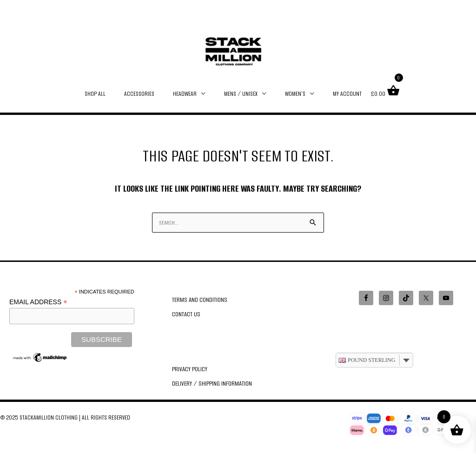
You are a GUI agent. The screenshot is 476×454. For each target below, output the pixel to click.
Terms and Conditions (199, 300)
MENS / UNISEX (238, 94)
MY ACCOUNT (336, 94)
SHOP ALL (107, 94)
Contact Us (186, 313)
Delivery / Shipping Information (211, 380)
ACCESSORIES (146, 94)
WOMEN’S (288, 94)
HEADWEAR (187, 94)
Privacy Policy (189, 367)
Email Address (38, 300)
